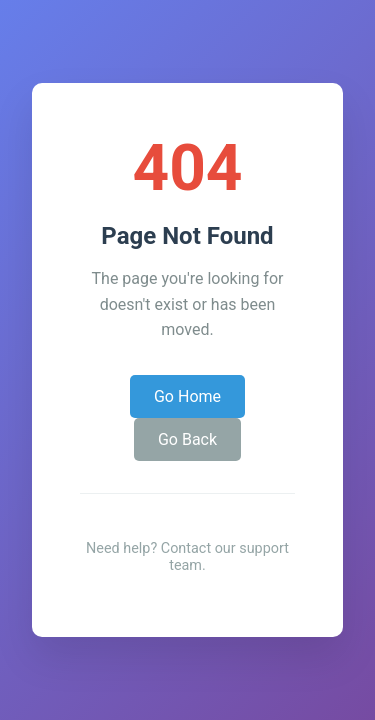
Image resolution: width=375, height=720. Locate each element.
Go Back (187, 439)
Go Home (187, 396)
